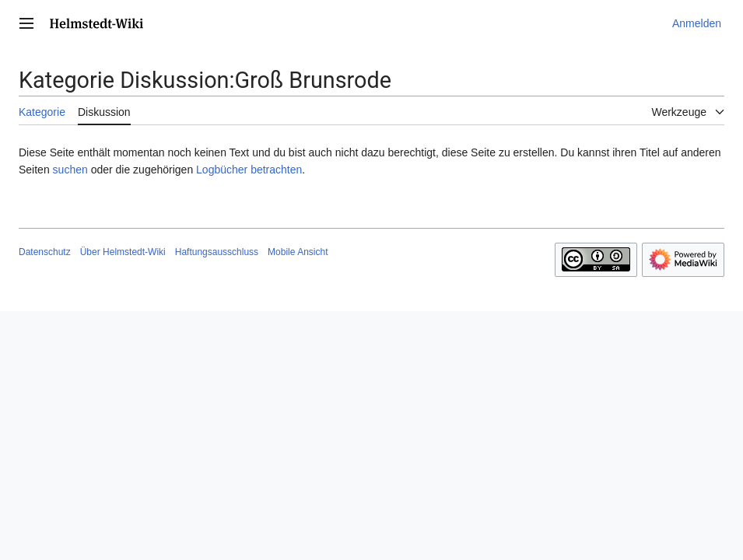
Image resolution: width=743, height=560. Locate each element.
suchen (70, 170)
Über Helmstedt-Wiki (123, 252)
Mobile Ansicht (298, 252)
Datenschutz (45, 252)
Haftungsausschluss (217, 252)
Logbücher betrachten (249, 170)
